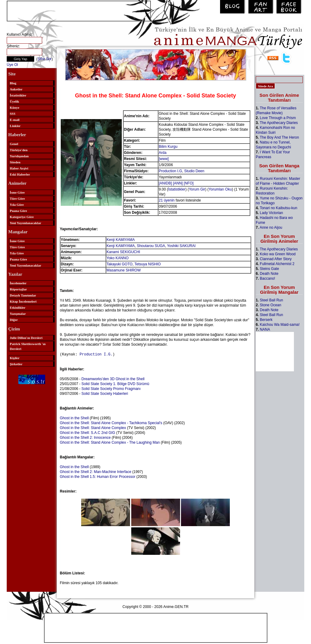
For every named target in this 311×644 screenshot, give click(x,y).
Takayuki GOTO (119, 264)
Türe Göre (17, 198)
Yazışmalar (18, 314)
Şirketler (16, 364)
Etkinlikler (18, 307)
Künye (14, 107)
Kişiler (15, 358)
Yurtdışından (19, 156)
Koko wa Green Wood (278, 254)
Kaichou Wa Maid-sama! (280, 325)
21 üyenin (167, 200)
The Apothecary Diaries (279, 123)
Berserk (266, 320)
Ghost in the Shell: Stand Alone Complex (93, 428)
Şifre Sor (45, 59)
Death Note (269, 274)
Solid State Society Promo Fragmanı (111, 388)
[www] (164, 159)
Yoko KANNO (118, 258)
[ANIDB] (165, 183)
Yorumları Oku (220, 189)
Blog (13, 83)
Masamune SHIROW (124, 270)
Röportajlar (18, 289)
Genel (14, 144)
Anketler (16, 89)
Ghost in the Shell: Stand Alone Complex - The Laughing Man (110, 442)
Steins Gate (269, 269)
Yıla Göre (17, 205)
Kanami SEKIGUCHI (123, 252)
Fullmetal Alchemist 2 (277, 264)
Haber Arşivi (19, 168)
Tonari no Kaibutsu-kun (278, 208)
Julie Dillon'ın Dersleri (26, 338)
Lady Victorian (271, 213)
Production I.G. (96, 354)
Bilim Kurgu (168, 147)
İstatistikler (18, 95)
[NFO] (189, 183)
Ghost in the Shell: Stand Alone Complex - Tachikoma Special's (111, 423)
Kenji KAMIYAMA (121, 240)
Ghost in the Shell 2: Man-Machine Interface (96, 471)
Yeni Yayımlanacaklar (25, 223)
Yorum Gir (197, 189)
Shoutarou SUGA (151, 246)
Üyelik (14, 101)
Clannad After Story (276, 259)
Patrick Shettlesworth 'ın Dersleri (28, 346)
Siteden (15, 162)
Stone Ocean (270, 305)
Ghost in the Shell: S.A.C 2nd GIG (87, 432)
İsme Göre (17, 192)
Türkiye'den (19, 150)
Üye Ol (12, 65)
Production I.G (170, 171)
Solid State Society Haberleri (105, 393)
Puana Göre (18, 211)
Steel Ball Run (271, 300)
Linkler (15, 126)
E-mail (15, 120)
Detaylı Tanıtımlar (23, 295)
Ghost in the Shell (74, 418)
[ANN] (178, 183)
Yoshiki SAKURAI (181, 246)
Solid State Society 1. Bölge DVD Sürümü (115, 384)
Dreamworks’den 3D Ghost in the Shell (113, 379)
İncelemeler (18, 283)
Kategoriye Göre (22, 217)
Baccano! (267, 278)
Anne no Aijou (271, 227)
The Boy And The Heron (279, 137)
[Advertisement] (79, 10)
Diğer (14, 320)
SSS (13, 114)
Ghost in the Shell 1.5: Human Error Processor (98, 476)
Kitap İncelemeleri (23, 301)
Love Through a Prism (278, 118)
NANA (265, 329)
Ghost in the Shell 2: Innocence (85, 437)
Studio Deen (194, 171)
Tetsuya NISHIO (148, 264)
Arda (163, 153)
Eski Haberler (20, 174)
